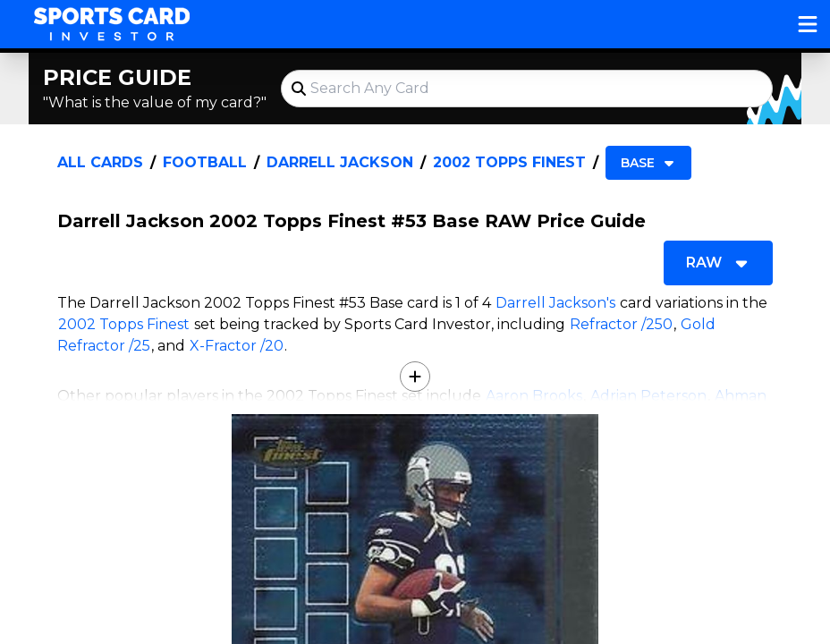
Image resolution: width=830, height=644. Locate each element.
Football (205, 162)
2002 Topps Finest (509, 162)
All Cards (100, 162)
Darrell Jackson (340, 162)
